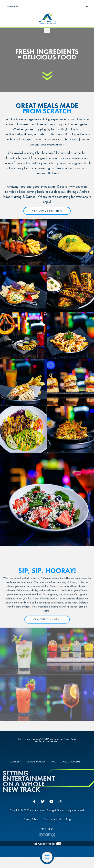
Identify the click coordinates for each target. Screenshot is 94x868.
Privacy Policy (70, 739)
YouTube (51, 801)
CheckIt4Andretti (52, 819)
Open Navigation (49, 857)
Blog (68, 819)
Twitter (43, 801)
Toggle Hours (47, 31)
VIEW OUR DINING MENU (47, 211)
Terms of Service (46, 741)
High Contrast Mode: (44, 844)
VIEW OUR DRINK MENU (47, 622)
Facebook (34, 801)
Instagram (60, 801)
